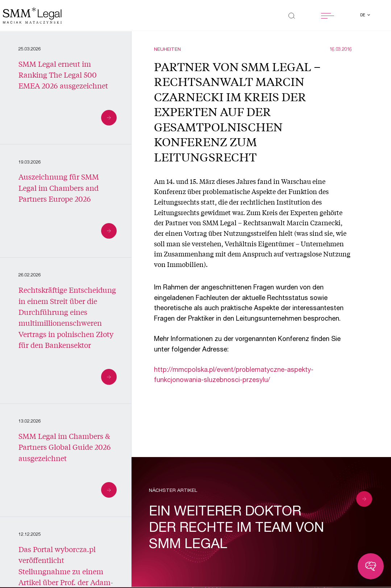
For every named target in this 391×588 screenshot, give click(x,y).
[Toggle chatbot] (371, 566)
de (363, 15)
